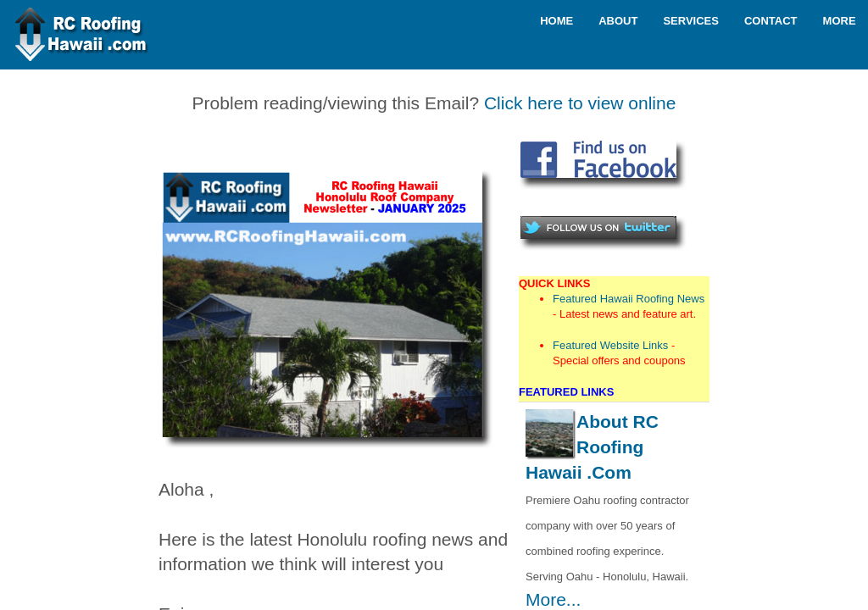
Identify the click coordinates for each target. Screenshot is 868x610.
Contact (771, 21)
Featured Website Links (610, 345)
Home (556, 21)
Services (691, 21)
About (618, 21)
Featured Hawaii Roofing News (629, 299)
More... (553, 599)
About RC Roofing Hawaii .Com (592, 447)
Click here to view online (580, 103)
